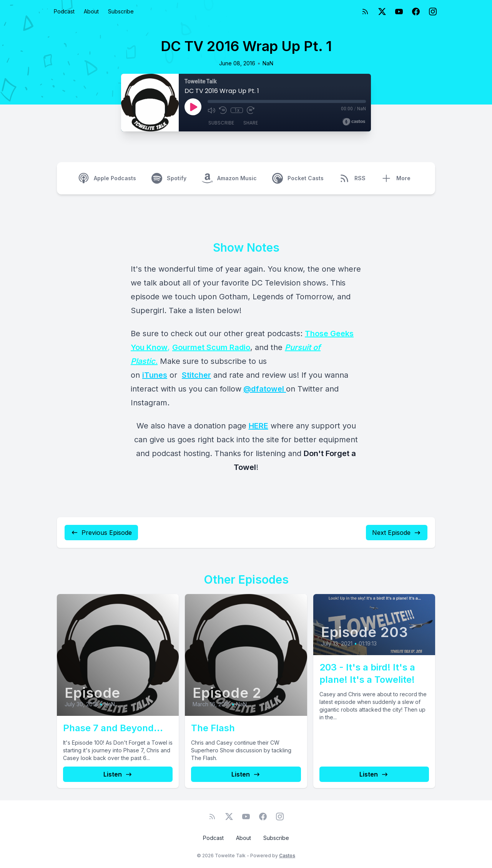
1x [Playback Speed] (237, 110)
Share (251, 123)
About (91, 11)
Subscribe (121, 11)
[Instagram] (433, 12)
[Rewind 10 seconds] (223, 110)
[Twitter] (382, 12)
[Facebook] (416, 12)
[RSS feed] (365, 12)
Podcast (64, 11)
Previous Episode (101, 533)
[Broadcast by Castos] (354, 122)
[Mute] (211, 110)
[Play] (193, 107)
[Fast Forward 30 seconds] (251, 110)
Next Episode (397, 533)
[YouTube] (399, 12)
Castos (287, 856)
